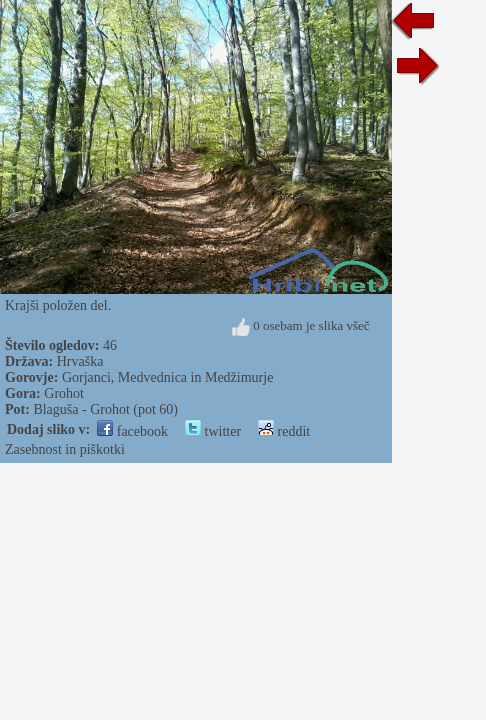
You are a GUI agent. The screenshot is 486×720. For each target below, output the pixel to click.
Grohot (64, 393)
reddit (284, 431)
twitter (213, 431)
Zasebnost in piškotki (65, 449)
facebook (132, 431)
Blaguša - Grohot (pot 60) (105, 409)
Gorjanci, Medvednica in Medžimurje (167, 377)
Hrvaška (80, 361)
